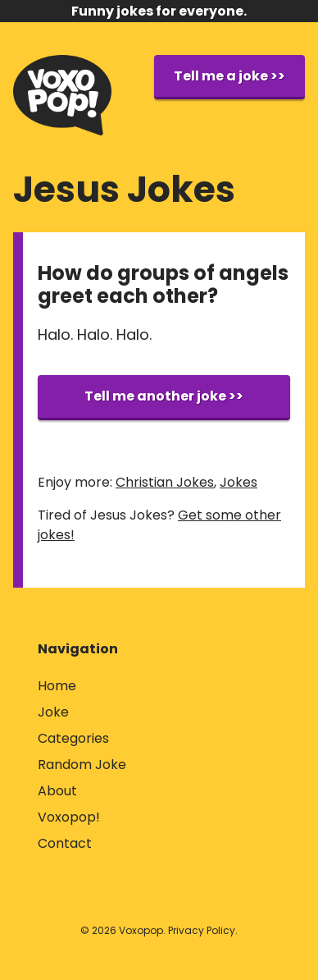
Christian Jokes (165, 482)
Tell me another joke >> (164, 396)
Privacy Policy (202, 930)
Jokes (238, 482)
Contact (65, 843)
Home (57, 686)
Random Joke (82, 765)
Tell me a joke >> (229, 76)
